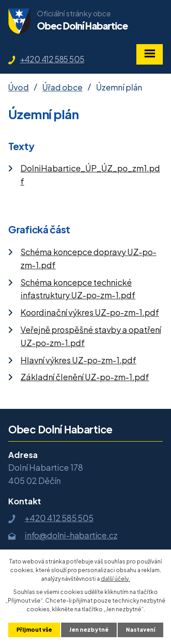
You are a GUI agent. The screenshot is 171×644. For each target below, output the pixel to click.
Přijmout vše (34, 630)
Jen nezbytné (89, 630)
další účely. (115, 579)
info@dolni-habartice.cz (71, 535)
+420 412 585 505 (52, 59)
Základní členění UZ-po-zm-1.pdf (85, 377)
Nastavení (140, 630)
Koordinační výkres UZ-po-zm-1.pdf (90, 312)
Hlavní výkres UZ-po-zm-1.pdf (78, 360)
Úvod (18, 87)
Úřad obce (62, 87)
